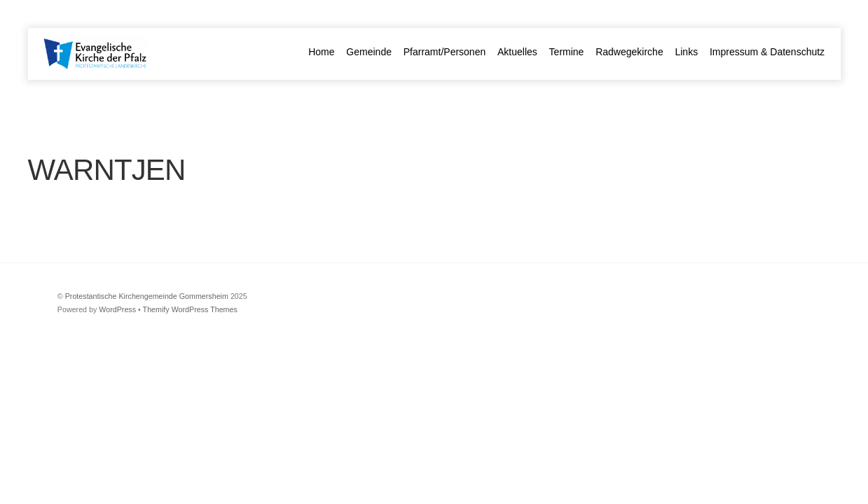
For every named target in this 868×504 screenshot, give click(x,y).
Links (686, 52)
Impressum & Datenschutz (767, 52)
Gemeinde (369, 52)
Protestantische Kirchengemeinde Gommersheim (147, 296)
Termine (567, 52)
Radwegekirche (629, 52)
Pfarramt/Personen (445, 52)
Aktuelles (517, 52)
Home (321, 52)
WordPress (117, 309)
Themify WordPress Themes (190, 309)
